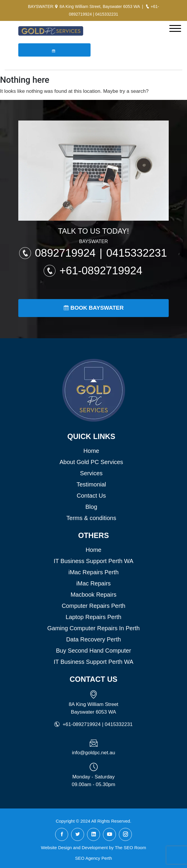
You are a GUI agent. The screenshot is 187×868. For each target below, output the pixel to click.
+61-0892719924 (101, 271)
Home (91, 451)
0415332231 (107, 14)
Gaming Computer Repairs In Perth (93, 628)
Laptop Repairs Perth (93, 617)
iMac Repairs (94, 583)
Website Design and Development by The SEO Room (93, 848)
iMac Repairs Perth (93, 572)
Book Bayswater (94, 308)
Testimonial (91, 484)
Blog (91, 507)
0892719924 (67, 253)
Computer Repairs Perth (93, 606)
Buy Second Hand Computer (94, 651)
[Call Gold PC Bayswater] (147, 6)
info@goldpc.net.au (94, 753)
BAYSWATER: (41, 6)
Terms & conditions (91, 518)
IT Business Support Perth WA (93, 561)
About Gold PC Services (91, 462)
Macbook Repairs (93, 595)
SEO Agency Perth (93, 858)
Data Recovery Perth (93, 639)
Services (91, 473)
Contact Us (91, 496)
